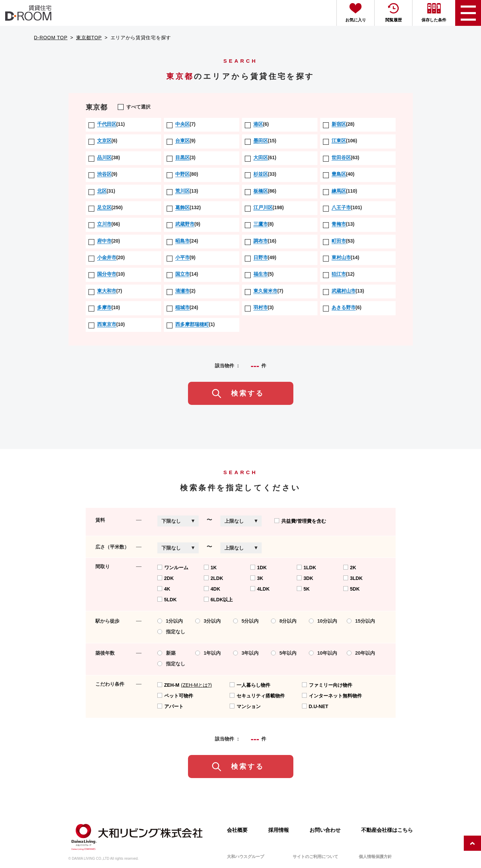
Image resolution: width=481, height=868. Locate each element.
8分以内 (284, 621)
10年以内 (323, 653)
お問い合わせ (325, 830)
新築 (166, 653)
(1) (191, 325)
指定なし (171, 632)
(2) (181, 291)
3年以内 (246, 653)
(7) (181, 124)
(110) (340, 191)
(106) (340, 141)
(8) (259, 224)
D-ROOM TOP (51, 38)
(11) (107, 124)
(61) (261, 158)
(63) (341, 158)
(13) (182, 191)
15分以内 (361, 621)
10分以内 (323, 621)
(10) (107, 274)
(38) (104, 158)
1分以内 (170, 621)
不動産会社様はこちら (387, 830)
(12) (339, 274)
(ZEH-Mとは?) (196, 685)
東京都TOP (89, 38)
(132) (184, 208)
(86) (261, 191)
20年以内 (361, 653)
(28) (339, 124)
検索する (248, 393)
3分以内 (208, 621)
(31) (102, 191)
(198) (264, 208)
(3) (181, 158)
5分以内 (246, 621)
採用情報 (279, 830)
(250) (106, 208)
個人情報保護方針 (375, 857)
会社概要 (237, 830)
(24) (182, 241)
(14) (341, 258)
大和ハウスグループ (245, 857)
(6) (257, 124)
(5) (259, 274)
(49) (261, 258)
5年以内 (284, 653)
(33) (261, 174)
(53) (339, 241)
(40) (339, 174)
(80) (182, 174)
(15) (261, 141)
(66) (104, 224)
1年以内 (208, 653)
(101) (343, 208)
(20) (104, 241)
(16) (261, 241)
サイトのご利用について (315, 857)
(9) (181, 141)
